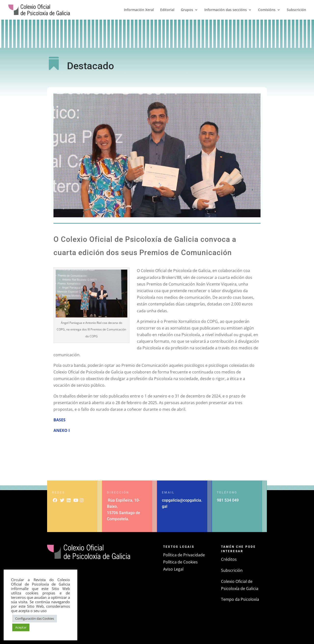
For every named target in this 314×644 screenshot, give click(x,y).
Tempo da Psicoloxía (240, 599)
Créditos (229, 559)
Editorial (167, 10)
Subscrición (296, 10)
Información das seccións (226, 10)
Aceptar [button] (21, 627)
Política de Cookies (180, 562)
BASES (59, 420)
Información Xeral (139, 10)
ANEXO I (62, 430)
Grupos (187, 10)
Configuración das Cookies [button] (35, 618)
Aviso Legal (173, 569)
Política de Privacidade (184, 555)
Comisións (267, 10)
